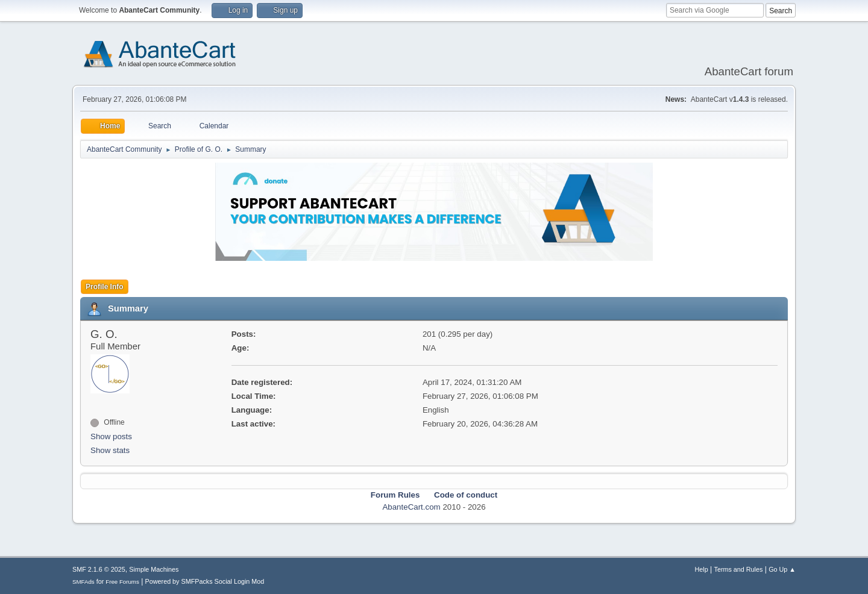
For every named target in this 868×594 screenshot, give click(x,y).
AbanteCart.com (411, 507)
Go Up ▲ (782, 569)
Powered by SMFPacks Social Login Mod (205, 581)
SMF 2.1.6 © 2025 (99, 569)
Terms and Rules (739, 569)
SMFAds (83, 582)
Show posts (111, 436)
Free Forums (122, 582)
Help (702, 569)
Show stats (110, 450)
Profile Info (105, 287)
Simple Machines (154, 569)
